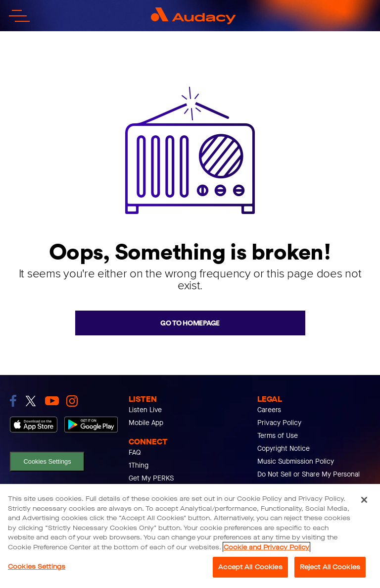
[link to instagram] (72, 401)
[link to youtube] (52, 401)
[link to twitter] (31, 401)
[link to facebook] (13, 401)
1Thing (139, 465)
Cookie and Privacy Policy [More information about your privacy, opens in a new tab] (266, 547)
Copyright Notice (284, 449)
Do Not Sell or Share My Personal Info (309, 481)
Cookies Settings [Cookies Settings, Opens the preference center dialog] (37, 566)
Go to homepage (190, 323)
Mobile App (146, 423)
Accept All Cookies (250, 567)
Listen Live (145, 410)
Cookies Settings (47, 461)
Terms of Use (278, 436)
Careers (269, 410)
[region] (190, 536)
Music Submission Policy (296, 461)
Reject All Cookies (330, 567)
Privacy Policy (279, 423)
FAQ (135, 453)
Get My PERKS (151, 478)
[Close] (364, 500)
